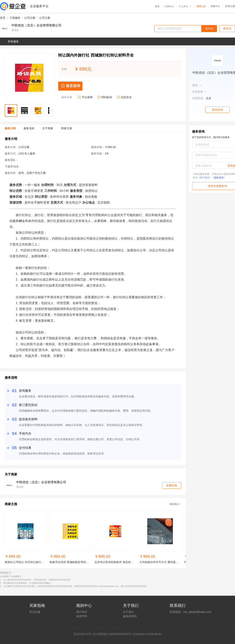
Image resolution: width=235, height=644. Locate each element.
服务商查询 (130, 616)
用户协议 (82, 612)
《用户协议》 (205, 178)
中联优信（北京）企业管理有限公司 (36, 25)
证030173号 (84, 634)
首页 (157, 6)
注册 (233, 6)
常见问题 (35, 612)
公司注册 (30, 18)
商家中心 (215, 6)
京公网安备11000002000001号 (112, 634)
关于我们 (128, 612)
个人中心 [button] (185, 6)
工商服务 (15, 18)
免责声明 (82, 616)
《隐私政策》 (219, 178)
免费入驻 (201, 6)
